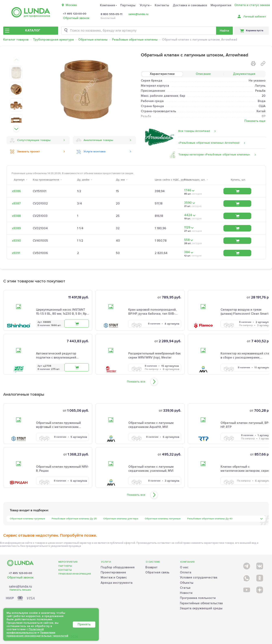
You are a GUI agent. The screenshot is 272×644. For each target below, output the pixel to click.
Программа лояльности (198, 598)
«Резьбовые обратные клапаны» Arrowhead (209, 143)
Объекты (187, 583)
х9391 (16, 253)
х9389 (16, 228)
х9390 (16, 241)
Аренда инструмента (117, 583)
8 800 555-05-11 (112, 14)
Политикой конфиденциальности (25, 631)
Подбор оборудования (118, 567)
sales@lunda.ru (138, 14)
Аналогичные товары (95, 140)
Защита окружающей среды (201, 608)
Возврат (151, 567)
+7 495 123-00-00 (75, 14)
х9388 (16, 216)
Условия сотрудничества (199, 577)
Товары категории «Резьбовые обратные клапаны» (214, 155)
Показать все (136, 382)
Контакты (162, 5)
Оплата (186, 572)
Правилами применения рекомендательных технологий (37, 634)
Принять (84, 624)
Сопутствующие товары (30, 140)
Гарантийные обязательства (201, 603)
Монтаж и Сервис (114, 577)
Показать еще (255, 121)
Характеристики (162, 74)
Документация (244, 74)
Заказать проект (25, 152)
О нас (184, 567)
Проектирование (113, 572)
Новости (186, 593)
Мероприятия (221, 5)
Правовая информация (75, 574)
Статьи (185, 588)
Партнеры (128, 5)
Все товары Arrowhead (194, 131)
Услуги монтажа (91, 152)
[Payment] (20, 598)
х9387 (16, 204)
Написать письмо (20, 590)
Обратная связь (157, 572)
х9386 (16, 191)
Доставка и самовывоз (190, 5)
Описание (203, 74)
